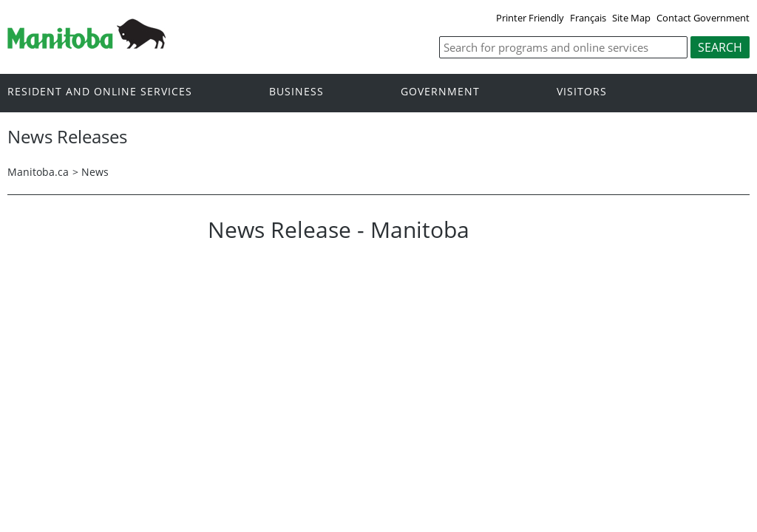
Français (588, 18)
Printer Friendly (530, 18)
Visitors (582, 92)
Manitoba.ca (38, 172)
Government (440, 92)
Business (296, 92)
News (95, 172)
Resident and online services (100, 92)
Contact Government (703, 18)
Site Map (631, 18)
